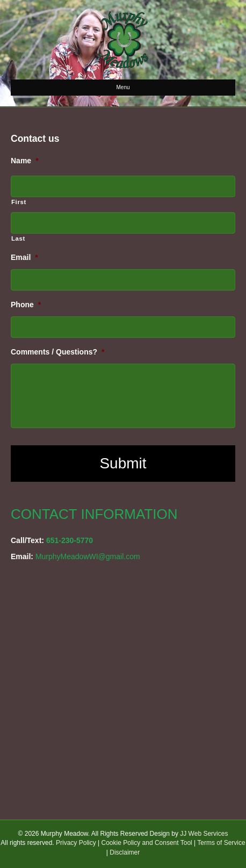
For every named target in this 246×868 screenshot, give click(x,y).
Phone (26, 305)
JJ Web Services (204, 834)
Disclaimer (125, 852)
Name (25, 161)
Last (18, 238)
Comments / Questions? (57, 352)
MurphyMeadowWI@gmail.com (88, 556)
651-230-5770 (70, 540)
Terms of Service (221, 843)
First (19, 202)
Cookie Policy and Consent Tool (147, 843)
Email (24, 257)
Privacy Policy (76, 843)
